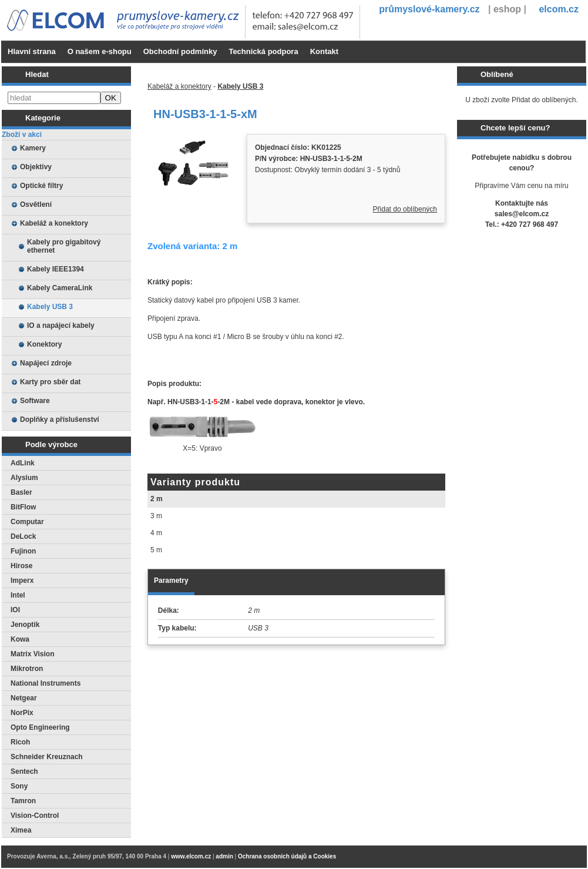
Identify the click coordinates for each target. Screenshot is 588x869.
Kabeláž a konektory (54, 223)
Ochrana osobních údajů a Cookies (287, 856)
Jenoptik (25, 625)
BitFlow (23, 507)
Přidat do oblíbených (405, 209)
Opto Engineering (40, 727)
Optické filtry (41, 186)
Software (35, 401)
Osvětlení (36, 204)
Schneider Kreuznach (47, 757)
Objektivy (36, 167)
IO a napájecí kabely (61, 326)
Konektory (44, 344)
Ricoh (20, 742)
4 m (156, 533)
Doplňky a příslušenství (60, 420)
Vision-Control (35, 816)
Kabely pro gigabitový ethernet (64, 246)
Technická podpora (263, 51)
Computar (27, 522)
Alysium (24, 478)
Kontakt (324, 51)
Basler (21, 492)
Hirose (21, 566)
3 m (156, 516)
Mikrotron (27, 669)
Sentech (24, 771)
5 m (156, 550)
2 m (157, 499)
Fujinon (23, 551)
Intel (18, 595)
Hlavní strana (32, 51)
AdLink (23, 463)
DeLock (23, 536)
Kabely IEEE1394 (56, 269)
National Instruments (46, 683)
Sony (19, 786)
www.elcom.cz (191, 856)
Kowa (20, 639)
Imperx (22, 581)
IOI (15, 610)
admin (224, 856)
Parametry (171, 581)
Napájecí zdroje (46, 363)
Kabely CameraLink (60, 288)
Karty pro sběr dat (50, 382)
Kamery (33, 148)
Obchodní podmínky (180, 51)
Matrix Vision (32, 654)
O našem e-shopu (100, 51)
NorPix (22, 713)
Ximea (21, 830)
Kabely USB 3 (50, 307)
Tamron (23, 801)
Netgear (24, 698)
